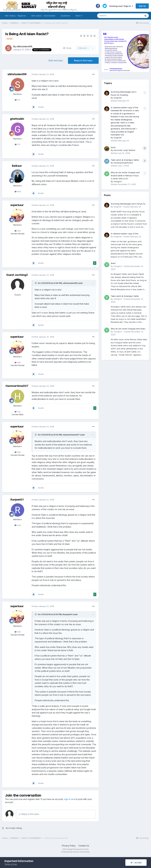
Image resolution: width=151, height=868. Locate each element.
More (79, 16)
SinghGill (118, 98)
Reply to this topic (83, 60)
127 (18, 100)
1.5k (18, 412)
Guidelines (65, 16)
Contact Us (84, 846)
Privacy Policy (69, 846)
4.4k (18, 525)
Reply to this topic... (30, 814)
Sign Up (142, 6)
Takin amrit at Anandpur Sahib (125, 160)
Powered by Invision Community (75, 852)
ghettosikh (17, 119)
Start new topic (56, 60)
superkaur (17, 205)
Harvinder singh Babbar (124, 150)
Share (67, 48)
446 (18, 231)
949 (18, 191)
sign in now (70, 799)
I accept (136, 862)
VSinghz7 (118, 181)
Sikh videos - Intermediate (43, 16)
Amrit (113, 147)
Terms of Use (11, 864)
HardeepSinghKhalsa (123, 163)
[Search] (117, 16)
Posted (43, 74)
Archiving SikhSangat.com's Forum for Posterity (128, 204)
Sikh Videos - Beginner (15, 16)
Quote (41, 107)
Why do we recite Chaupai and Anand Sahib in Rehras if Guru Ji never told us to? (125, 175)
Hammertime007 (17, 386)
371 (18, 144)
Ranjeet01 (17, 500)
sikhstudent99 (24, 46)
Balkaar (17, 166)
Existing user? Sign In (121, 6)
